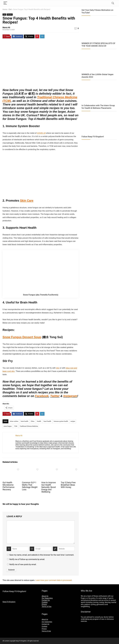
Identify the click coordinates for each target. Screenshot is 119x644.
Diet (10, 9)
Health (39, 421)
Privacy (44, 604)
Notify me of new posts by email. (23, 564)
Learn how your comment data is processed (54, 580)
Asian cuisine (14, 421)
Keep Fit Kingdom (9, 602)
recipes (73, 421)
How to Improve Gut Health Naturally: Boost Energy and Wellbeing (49, 487)
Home (5, 9)
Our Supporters (47, 598)
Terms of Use (47, 607)
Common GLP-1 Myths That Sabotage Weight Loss (30, 486)
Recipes (10, 14)
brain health (25, 421)
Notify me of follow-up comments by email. (27, 559)
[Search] (113, 3)
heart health (47, 421)
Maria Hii (6, 28)
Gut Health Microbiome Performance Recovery (8, 486)
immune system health (61, 421)
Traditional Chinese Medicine (29, 426)
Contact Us (46, 600)
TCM (16, 426)
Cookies (45, 602)
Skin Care (27, 201)
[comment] (41, 532)
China (33, 421)
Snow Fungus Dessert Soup (22, 337)
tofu (58, 368)
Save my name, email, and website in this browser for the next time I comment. (42, 555)
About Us (45, 596)
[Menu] (5, 3)
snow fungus (8, 426)
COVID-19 (41, 133)
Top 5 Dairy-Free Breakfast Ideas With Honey (68, 485)
